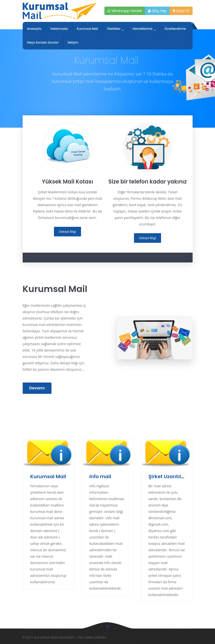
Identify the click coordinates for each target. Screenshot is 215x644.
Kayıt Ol (181, 11)
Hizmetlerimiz (144, 29)
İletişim (73, 42)
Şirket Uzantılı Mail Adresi (180, 476)
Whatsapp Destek (125, 11)
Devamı (37, 388)
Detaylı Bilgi (68, 232)
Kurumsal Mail (87, 29)
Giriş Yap (157, 11)
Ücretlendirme (175, 29)
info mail (100, 476)
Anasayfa (34, 29)
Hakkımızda (59, 29)
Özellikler (115, 29)
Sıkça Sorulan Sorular (43, 42)
